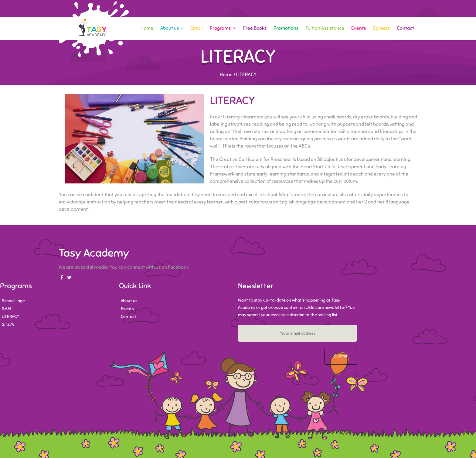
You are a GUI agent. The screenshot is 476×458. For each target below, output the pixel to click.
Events (359, 28)
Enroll (197, 28)
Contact (405, 28)
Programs (223, 28)
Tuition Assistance (325, 28)
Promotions (286, 28)
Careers (381, 28)
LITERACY (10, 317)
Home (147, 28)
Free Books (255, 28)
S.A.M (6, 309)
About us (172, 28)
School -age (13, 301)
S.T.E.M (8, 325)
